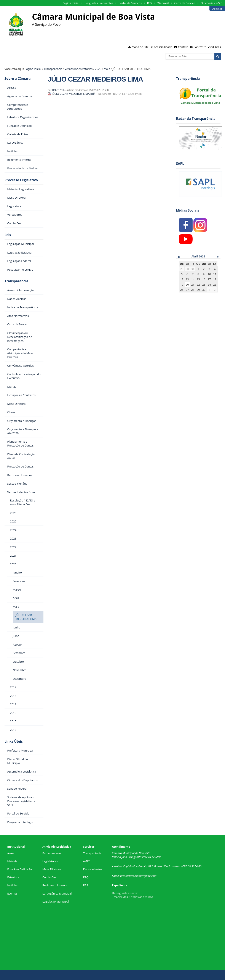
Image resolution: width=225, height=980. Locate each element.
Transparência (53, 69)
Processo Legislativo (21, 180)
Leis (8, 235)
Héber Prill (58, 90)
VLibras (216, 47)
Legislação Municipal (56, 901)
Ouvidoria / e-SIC (211, 3)
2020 (98, 69)
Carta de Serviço (185, 3)
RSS (150, 3)
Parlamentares (52, 853)
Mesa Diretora (52, 869)
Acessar (217, 9)
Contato (183, 47)
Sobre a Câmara (18, 79)
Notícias (13, 885)
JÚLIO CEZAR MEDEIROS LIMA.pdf (72, 94)
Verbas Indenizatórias (79, 69)
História (12, 861)
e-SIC (86, 861)
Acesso (12, 853)
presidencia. (128, 876)
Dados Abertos (93, 869)
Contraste (200, 47)
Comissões (49, 877)
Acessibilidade (163, 47)
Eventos (12, 893)
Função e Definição (20, 869)
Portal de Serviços (130, 3)
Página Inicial (71, 3)
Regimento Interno (54, 885)
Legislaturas (50, 861)
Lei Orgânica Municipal (57, 893)
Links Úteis (14, 741)
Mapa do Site (140, 47)
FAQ (86, 877)
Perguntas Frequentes (99, 3)
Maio (107, 69)
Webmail (163, 3)
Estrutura (13, 877)
